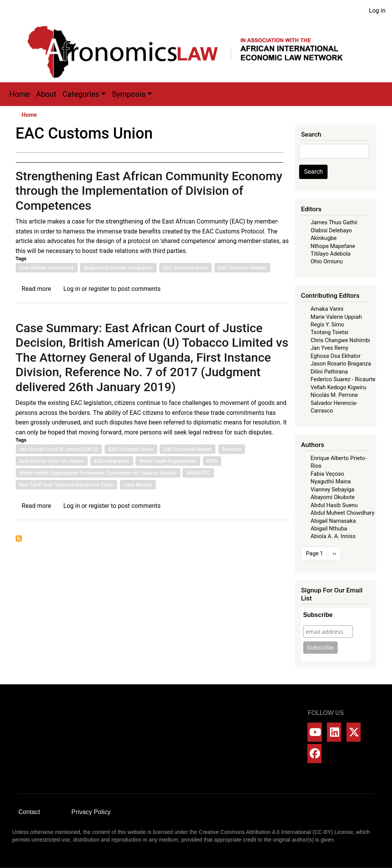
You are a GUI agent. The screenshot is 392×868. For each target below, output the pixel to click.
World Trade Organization (168, 461)
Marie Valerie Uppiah (336, 317)
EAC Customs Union (186, 268)
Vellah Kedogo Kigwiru (338, 387)
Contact (29, 812)
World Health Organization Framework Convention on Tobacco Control (98, 473)
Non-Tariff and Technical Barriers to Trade (67, 485)
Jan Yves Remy (329, 348)
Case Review (138, 485)
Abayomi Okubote (332, 497)
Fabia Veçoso (327, 474)
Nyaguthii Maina (331, 481)
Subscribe (318, 615)
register (99, 289)
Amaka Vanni (327, 309)
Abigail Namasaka (333, 521)
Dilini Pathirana (329, 372)
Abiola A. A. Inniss (333, 536)
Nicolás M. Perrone (334, 395)
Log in (377, 11)
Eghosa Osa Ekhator (336, 356)
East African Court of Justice (52, 461)
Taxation (232, 449)
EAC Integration (112, 461)
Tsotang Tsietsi (329, 332)
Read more (37, 289)
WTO (212, 461)
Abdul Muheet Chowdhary (342, 513)
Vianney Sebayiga (332, 489)
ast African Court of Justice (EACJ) (59, 449)
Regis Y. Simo (327, 325)
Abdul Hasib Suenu (334, 505)
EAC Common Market (242, 268)
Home (20, 94)
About (46, 94)
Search (313, 172)
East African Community (47, 268)
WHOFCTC (198, 473)
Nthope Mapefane (333, 246)
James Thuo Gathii (334, 222)
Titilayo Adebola (330, 254)
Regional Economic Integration (118, 268)
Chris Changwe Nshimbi (340, 340)
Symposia (129, 94)
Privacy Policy (91, 812)
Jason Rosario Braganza (341, 364)
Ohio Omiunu (327, 261)
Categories (81, 94)
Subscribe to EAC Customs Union (19, 538)
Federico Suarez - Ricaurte (343, 379)
